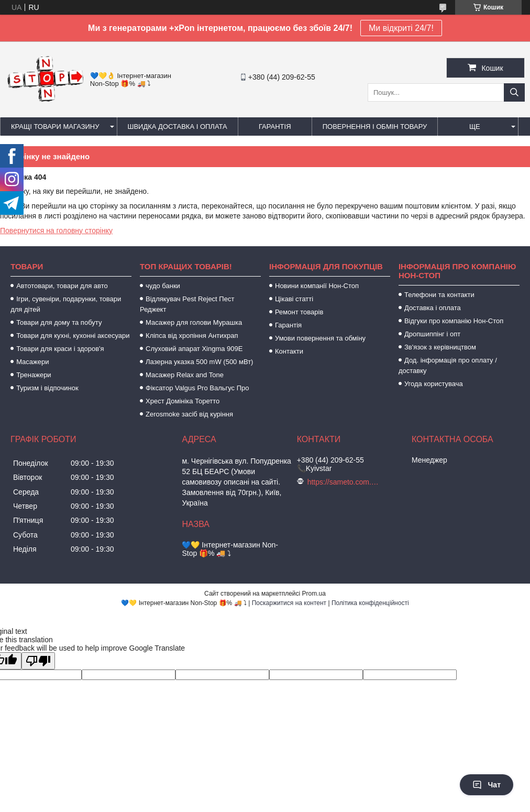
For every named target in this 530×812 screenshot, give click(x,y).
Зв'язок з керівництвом (440, 347)
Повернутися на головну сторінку (56, 231)
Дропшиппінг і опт (432, 334)
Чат (487, 785)
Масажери (32, 362)
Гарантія (275, 127)
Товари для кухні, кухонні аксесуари (73, 336)
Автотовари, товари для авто (62, 286)
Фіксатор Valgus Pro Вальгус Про (197, 388)
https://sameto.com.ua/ (344, 482)
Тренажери (34, 375)
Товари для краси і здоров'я (60, 349)
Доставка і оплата (433, 308)
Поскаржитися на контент (289, 603)
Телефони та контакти (439, 295)
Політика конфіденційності (370, 603)
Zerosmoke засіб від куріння (189, 414)
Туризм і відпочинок (47, 388)
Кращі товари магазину (55, 127)
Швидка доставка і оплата (178, 127)
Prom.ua (314, 594)
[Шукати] (514, 92)
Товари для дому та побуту (59, 322)
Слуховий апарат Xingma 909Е (194, 349)
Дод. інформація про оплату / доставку (448, 365)
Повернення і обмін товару (375, 127)
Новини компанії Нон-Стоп (317, 286)
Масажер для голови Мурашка (194, 322)
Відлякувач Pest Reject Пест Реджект (187, 304)
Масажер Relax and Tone (185, 375)
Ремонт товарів (299, 312)
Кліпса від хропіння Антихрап (192, 336)
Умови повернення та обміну (320, 338)
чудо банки (163, 286)
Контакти (289, 351)
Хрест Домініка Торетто (183, 401)
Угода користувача (434, 384)
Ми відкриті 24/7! (401, 28)
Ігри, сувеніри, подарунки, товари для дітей (66, 304)
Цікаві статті (294, 299)
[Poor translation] (38, 661)
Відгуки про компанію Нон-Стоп (454, 321)
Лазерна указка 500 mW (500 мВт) (199, 362)
